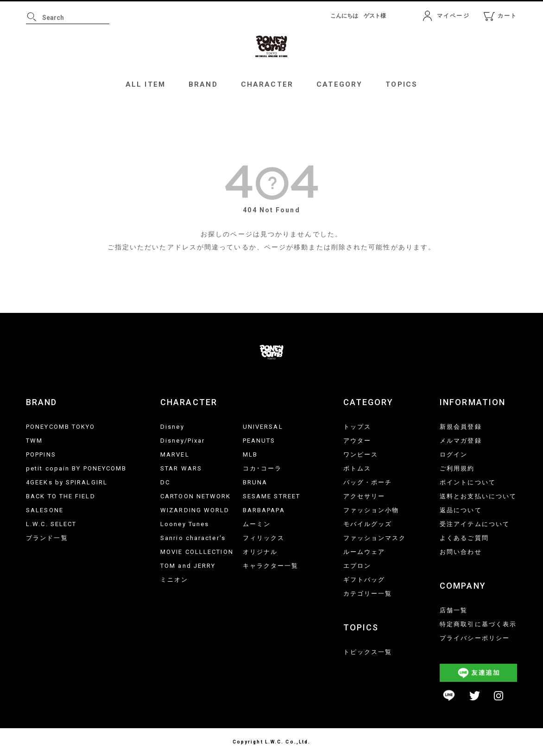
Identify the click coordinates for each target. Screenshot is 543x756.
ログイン (454, 454)
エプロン (357, 566)
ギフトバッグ (364, 580)
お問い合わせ (461, 552)
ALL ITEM (145, 84)
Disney (172, 427)
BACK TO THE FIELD (61, 496)
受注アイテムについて (475, 524)
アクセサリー (364, 496)
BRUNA (255, 482)
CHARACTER (267, 84)
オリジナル (260, 552)
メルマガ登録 (461, 441)
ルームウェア (364, 552)
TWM (34, 441)
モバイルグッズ (368, 524)
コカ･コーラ (262, 468)
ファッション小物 (371, 510)
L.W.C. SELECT (51, 524)
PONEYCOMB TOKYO (61, 427)
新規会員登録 (461, 427)
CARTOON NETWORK (196, 496)
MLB (250, 454)
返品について (461, 510)
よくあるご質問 (464, 538)
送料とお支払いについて (478, 496)
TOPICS (401, 84)
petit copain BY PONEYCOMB (76, 468)
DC (165, 482)
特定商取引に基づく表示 (478, 624)
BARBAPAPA (264, 510)
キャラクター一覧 (271, 566)
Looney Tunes (185, 524)
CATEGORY (339, 84)
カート (507, 16)
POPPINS (41, 454)
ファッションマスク (375, 538)
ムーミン (257, 524)
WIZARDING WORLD (195, 510)
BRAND (203, 84)
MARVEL (175, 454)
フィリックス (264, 538)
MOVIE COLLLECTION (197, 552)
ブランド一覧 (47, 538)
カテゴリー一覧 (368, 594)
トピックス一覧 (368, 652)
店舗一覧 (454, 610)
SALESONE (45, 510)
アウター (357, 441)
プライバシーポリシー (475, 638)
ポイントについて (468, 482)
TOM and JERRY (188, 566)
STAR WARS (181, 468)
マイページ (453, 16)
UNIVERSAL (263, 427)
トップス (357, 427)
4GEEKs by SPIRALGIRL (67, 482)
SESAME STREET (271, 496)
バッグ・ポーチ (368, 482)
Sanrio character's (193, 538)
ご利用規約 (457, 468)
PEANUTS (259, 441)
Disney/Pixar (183, 441)
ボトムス (357, 468)
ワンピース (361, 454)
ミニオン (174, 580)
